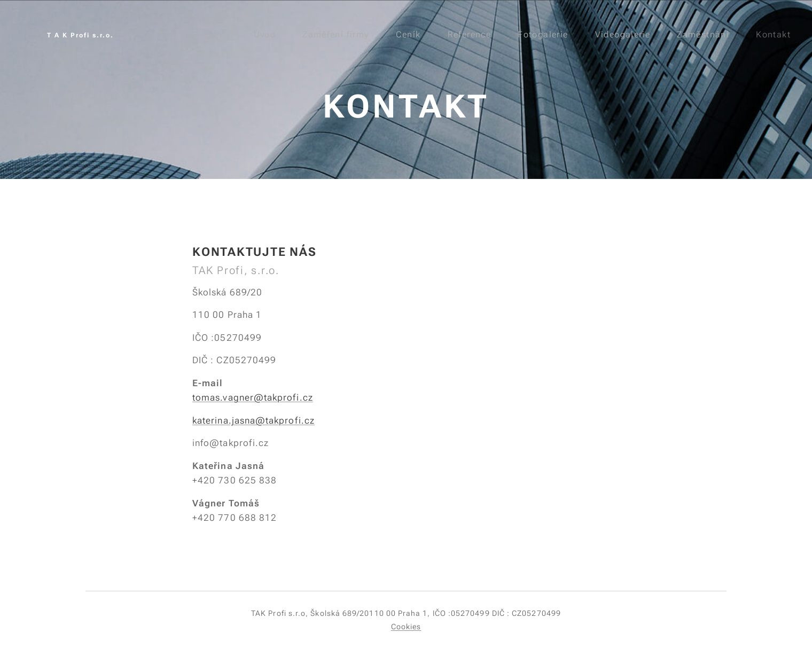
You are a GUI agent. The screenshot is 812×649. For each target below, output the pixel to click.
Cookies (406, 627)
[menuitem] (266, 35)
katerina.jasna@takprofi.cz (253, 420)
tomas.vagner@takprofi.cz (253, 397)
